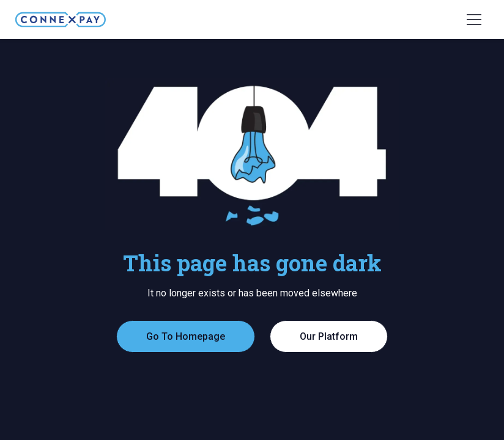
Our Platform (329, 336)
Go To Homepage (186, 336)
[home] (61, 20)
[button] (474, 20)
